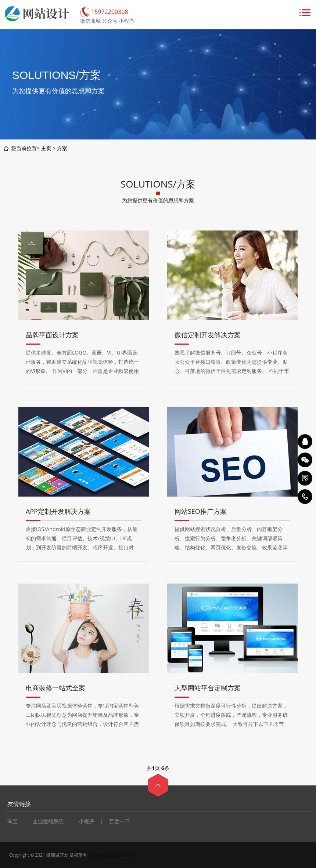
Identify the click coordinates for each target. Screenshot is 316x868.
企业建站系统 (48, 821)
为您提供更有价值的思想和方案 (158, 200)
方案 (62, 148)
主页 (46, 148)
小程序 (86, 821)
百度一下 (119, 821)
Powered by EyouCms (110, 855)
